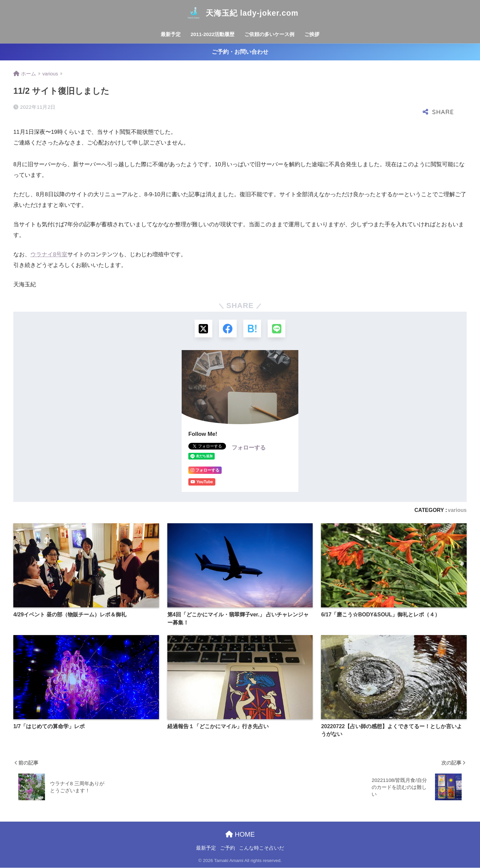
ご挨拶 (312, 34)
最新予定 (171, 34)
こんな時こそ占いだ (261, 849)
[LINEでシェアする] (277, 329)
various (457, 510)
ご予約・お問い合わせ (240, 52)
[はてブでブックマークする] (252, 329)
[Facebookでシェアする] (227, 329)
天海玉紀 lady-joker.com (240, 13)
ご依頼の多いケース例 (269, 34)
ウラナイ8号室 (49, 254)
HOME (240, 835)
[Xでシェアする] (202, 329)
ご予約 (227, 849)
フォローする (249, 448)
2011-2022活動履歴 (213, 34)
